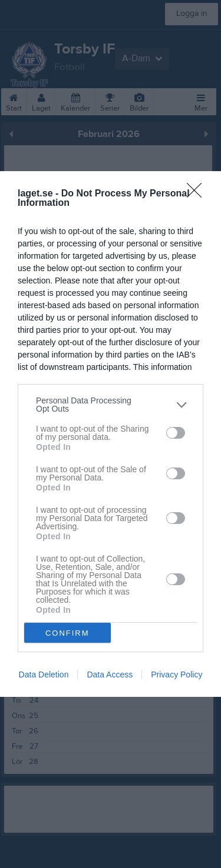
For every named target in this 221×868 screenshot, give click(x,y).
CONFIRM (67, 632)
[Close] (198, 194)
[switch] (176, 432)
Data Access (110, 675)
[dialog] (111, 434)
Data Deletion (44, 675)
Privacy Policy (177, 675)
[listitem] (111, 405)
